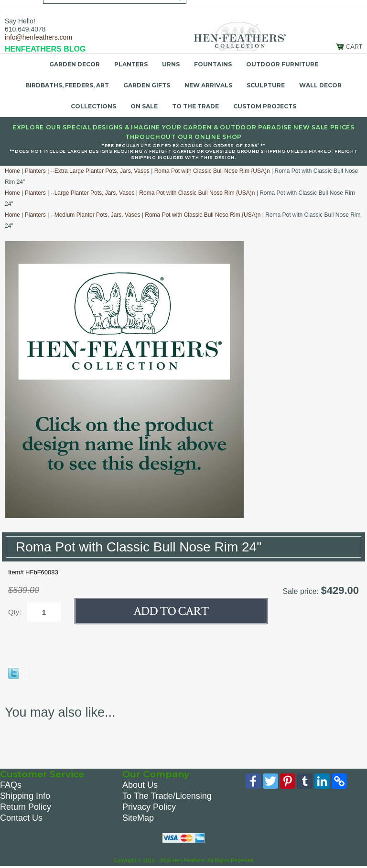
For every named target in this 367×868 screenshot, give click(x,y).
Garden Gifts (147, 85)
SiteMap (138, 818)
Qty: (15, 612)
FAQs (11, 785)
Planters (131, 64)
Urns (171, 64)
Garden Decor (75, 64)
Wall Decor (320, 85)
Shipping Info (25, 796)
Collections (93, 106)
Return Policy (26, 807)
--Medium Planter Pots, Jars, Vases (96, 215)
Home (12, 171)
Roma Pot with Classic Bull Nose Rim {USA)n (212, 171)
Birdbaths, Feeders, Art (67, 85)
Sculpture (266, 85)
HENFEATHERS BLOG (45, 49)
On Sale (144, 106)
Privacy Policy (149, 807)
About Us (140, 785)
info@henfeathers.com (38, 37)
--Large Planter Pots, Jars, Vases (93, 193)
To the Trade (195, 106)
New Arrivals (208, 85)
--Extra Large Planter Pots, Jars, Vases (100, 171)
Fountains (213, 64)
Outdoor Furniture (282, 64)
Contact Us (21, 818)
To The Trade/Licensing (167, 796)
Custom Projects (265, 106)
